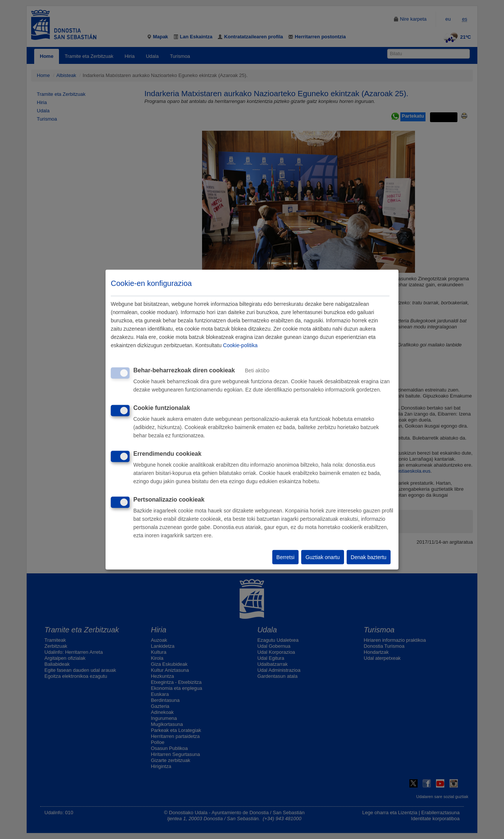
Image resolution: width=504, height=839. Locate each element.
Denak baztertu (369, 557)
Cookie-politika (240, 345)
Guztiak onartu (322, 557)
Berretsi (285, 557)
